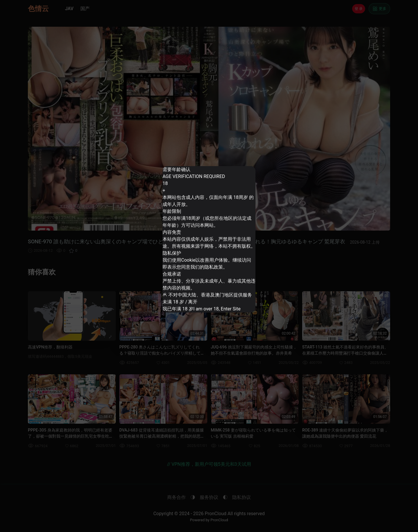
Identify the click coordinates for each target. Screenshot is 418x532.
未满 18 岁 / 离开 (186, 290)
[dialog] (209, 239)
